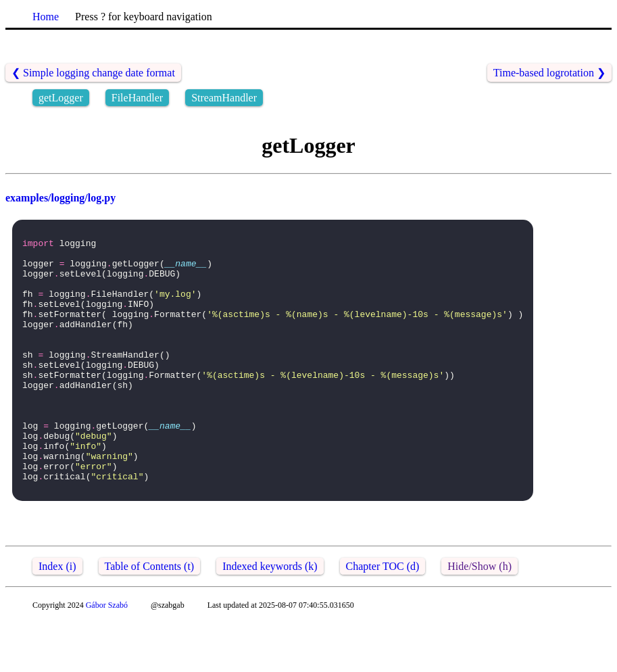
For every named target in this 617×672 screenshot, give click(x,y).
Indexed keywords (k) (270, 617)
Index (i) (57, 617)
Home (46, 17)
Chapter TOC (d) (383, 617)
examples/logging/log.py (60, 198)
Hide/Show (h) (479, 617)
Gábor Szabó (107, 656)
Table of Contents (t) (150, 617)
